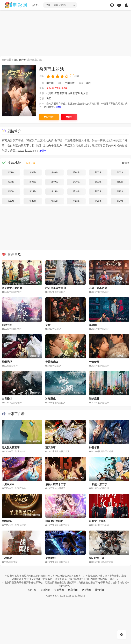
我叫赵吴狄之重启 (56, 288)
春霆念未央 (52, 362)
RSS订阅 (31, 590)
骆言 (62, 93)
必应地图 (73, 590)
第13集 (11, 191)
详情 (58, 107)
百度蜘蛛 (45, 590)
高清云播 (30, 163)
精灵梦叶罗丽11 (54, 521)
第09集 (54, 182)
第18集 (120, 191)
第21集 (54, 201)
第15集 (54, 191)
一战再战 (7, 558)
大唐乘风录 (8, 484)
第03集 (54, 172)
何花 (57, 93)
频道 (36, 5)
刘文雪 (84, 93)
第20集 (33, 201)
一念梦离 (94, 362)
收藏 (69, 117)
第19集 (11, 201)
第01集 (11, 172)
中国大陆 (70, 83)
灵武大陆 (50, 558)
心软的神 (7, 325)
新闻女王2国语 (97, 521)
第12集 (120, 182)
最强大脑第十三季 (56, 484)
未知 (114, 145)
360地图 (86, 590)
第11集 (98, 182)
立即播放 (49, 117)
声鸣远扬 (7, 521)
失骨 (48, 325)
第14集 (33, 191)
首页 (16, 60)
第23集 (98, 201)
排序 (126, 163)
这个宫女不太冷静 (12, 288)
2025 (89, 83)
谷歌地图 (59, 590)
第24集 (120, 201)
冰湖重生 (50, 399)
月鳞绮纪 (7, 362)
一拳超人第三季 (98, 484)
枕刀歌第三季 (97, 558)
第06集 (120, 172)
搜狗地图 (100, 590)
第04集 (76, 172)
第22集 (76, 201)
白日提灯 (7, 399)
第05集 (98, 172)
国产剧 (23, 60)
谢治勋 (69, 93)
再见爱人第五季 (11, 447)
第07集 (11, 182)
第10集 (76, 182)
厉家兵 (77, 93)
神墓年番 (94, 447)
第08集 (33, 182)
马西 (49, 98)
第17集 (98, 191)
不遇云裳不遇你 (98, 288)
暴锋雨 (93, 325)
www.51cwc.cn (27, 151)
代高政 (50, 93)
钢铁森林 (94, 399)
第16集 (76, 191)
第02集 (33, 172)
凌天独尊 (50, 447)
